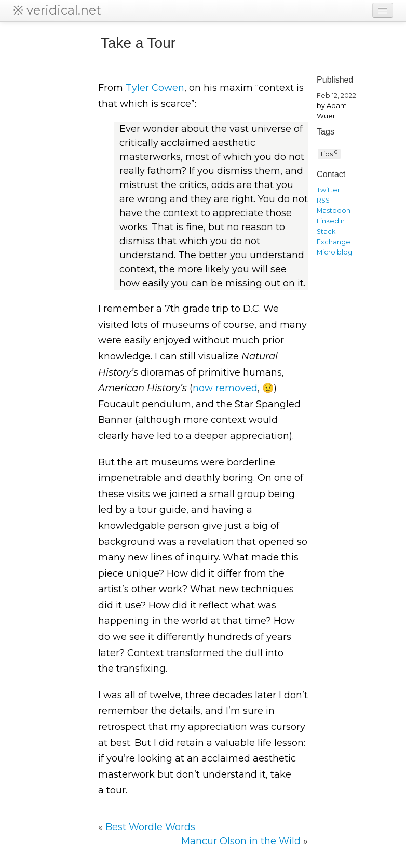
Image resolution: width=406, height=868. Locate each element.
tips (329, 153)
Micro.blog (335, 252)
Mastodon (334, 211)
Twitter (328, 190)
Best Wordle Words (150, 827)
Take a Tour (138, 43)
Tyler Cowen (155, 88)
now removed (225, 388)
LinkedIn (331, 221)
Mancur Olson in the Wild (241, 841)
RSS (323, 200)
